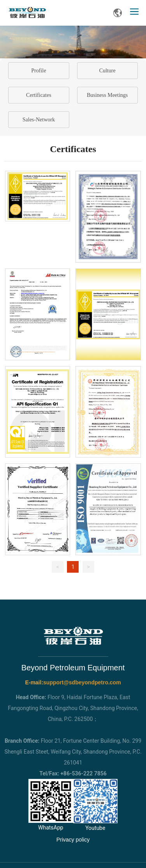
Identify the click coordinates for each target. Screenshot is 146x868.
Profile (39, 71)
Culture (107, 71)
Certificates (39, 95)
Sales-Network (39, 120)
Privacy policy (73, 840)
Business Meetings (107, 95)
